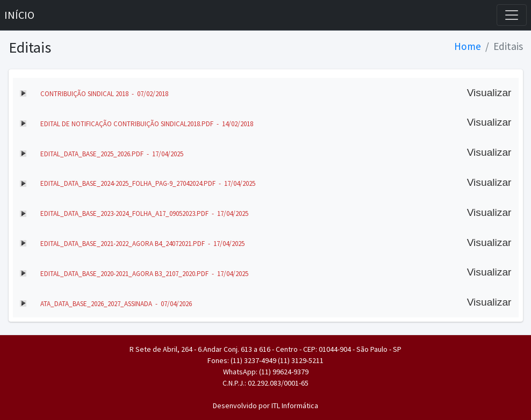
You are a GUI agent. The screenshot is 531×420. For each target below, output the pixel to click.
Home (468, 46)
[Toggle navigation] (512, 15)
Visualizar (489, 93)
